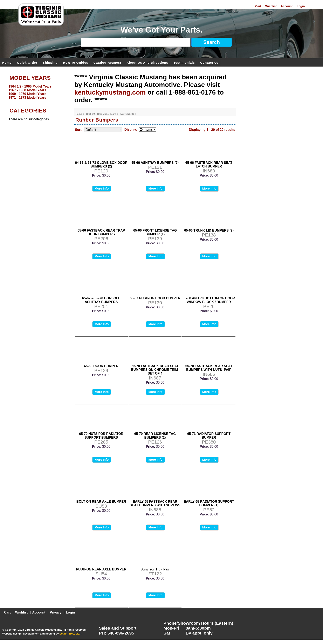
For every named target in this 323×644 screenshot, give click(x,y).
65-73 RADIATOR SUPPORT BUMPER (209, 436)
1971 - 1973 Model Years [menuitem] (27, 98)
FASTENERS (127, 114)
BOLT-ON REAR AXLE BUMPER (101, 502)
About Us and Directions (147, 62)
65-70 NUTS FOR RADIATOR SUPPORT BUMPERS (101, 436)
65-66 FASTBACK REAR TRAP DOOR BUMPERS (101, 232)
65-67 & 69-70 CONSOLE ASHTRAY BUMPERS (101, 300)
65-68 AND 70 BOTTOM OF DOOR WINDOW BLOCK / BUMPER (209, 300)
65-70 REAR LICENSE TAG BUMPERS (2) (155, 436)
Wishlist (271, 6)
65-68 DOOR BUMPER (101, 366)
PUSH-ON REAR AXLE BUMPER (101, 569)
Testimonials (184, 62)
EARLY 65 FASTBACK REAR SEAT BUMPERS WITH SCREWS (155, 503)
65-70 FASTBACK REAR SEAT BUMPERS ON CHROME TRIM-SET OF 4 (155, 370)
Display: (131, 129)
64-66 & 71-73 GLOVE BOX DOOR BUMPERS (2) (101, 165)
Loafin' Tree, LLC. (71, 634)
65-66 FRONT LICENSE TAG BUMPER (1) (155, 232)
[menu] (36, 92)
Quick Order (27, 62)
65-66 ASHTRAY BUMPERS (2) (155, 163)
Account (287, 6)
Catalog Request (107, 62)
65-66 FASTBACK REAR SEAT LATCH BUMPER (209, 165)
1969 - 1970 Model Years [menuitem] (27, 94)
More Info (102, 188)
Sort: (79, 130)
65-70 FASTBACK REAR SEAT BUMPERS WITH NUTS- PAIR (209, 368)
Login (301, 6)
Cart (258, 6)
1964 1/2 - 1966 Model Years (101, 114)
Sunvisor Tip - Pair (155, 569)
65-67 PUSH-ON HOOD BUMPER (155, 298)
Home (7, 62)
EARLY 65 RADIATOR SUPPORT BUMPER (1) (209, 503)
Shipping (50, 62)
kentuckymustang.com (110, 92)
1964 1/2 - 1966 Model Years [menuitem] (30, 86)
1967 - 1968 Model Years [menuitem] (27, 90)
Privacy (56, 612)
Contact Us (209, 62)
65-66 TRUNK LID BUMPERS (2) (209, 230)
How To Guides (76, 62)
